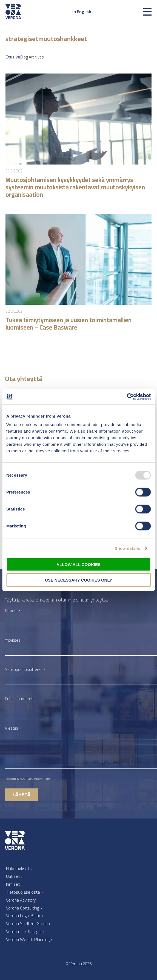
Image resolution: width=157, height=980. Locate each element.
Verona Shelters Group (27, 923)
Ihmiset (13, 884)
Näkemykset (18, 868)
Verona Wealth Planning (28, 939)
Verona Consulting (23, 908)
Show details (128, 548)
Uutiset (13, 876)
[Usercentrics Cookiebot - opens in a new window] (127, 397)
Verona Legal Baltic (23, 916)
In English (82, 11)
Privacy (38, 779)
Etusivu (13, 57)
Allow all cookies (78, 564)
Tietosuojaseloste (23, 892)
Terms (47, 779)
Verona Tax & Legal (24, 931)
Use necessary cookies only (78, 580)
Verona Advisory (21, 900)
